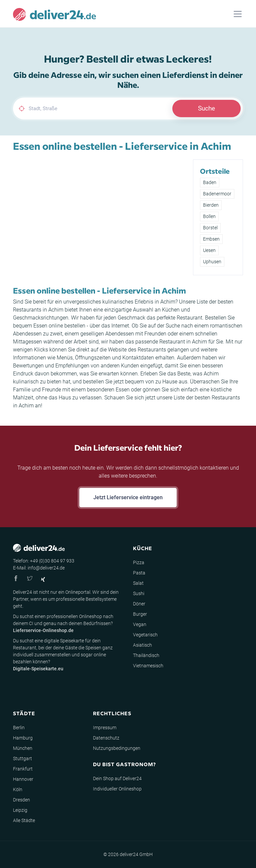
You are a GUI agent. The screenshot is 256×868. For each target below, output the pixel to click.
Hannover (23, 779)
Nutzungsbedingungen (117, 748)
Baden (210, 182)
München (23, 748)
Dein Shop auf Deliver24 (117, 778)
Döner (139, 604)
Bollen (209, 216)
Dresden (21, 800)
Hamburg (23, 738)
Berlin (19, 728)
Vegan (140, 624)
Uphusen (212, 262)
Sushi (139, 593)
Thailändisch (146, 655)
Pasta (139, 573)
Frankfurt (23, 769)
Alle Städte (24, 820)
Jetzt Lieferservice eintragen (128, 497)
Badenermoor (217, 194)
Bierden (211, 205)
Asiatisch (142, 645)
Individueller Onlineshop (117, 789)
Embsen (211, 239)
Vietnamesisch (148, 666)
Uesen (209, 250)
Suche (206, 108)
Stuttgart (22, 759)
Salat (138, 583)
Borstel (210, 228)
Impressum (105, 728)
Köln (18, 789)
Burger (140, 614)
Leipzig (20, 810)
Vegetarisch (145, 635)
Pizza (139, 562)
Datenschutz (106, 738)
